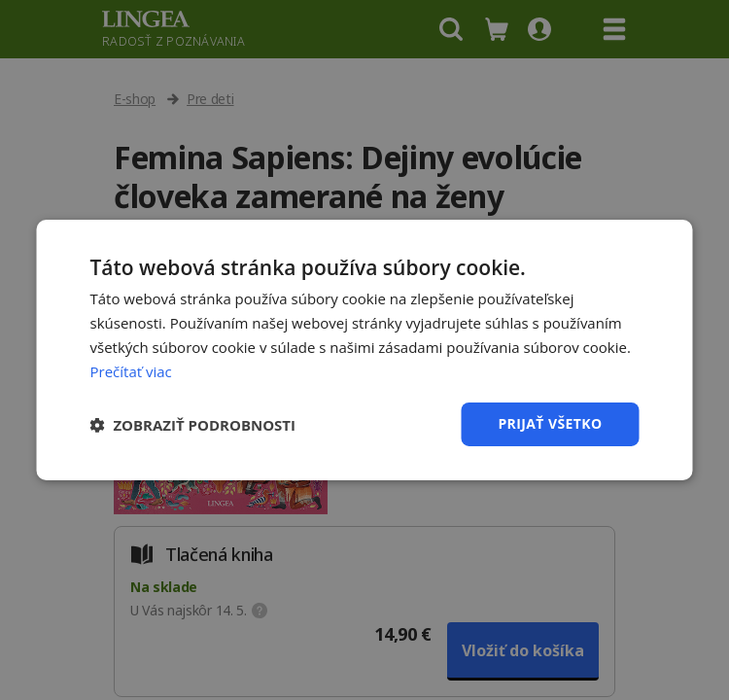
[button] (193, 425)
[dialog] (364, 350)
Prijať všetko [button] (550, 423)
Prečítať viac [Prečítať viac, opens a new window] (131, 371)
